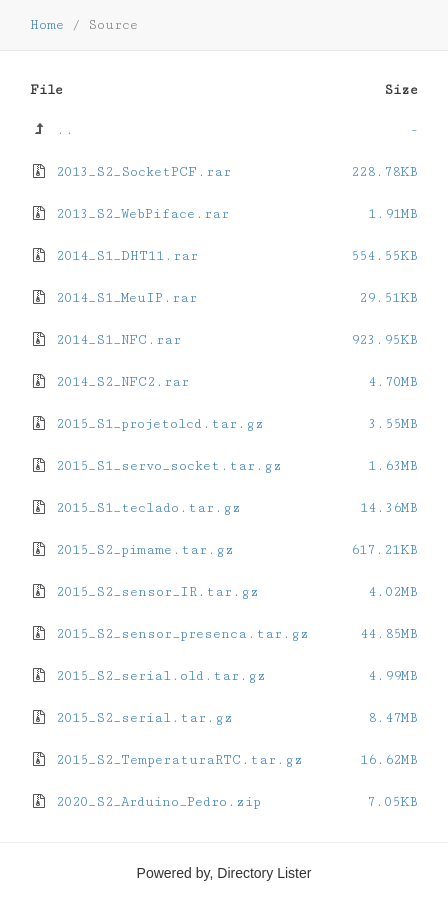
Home (47, 25)
